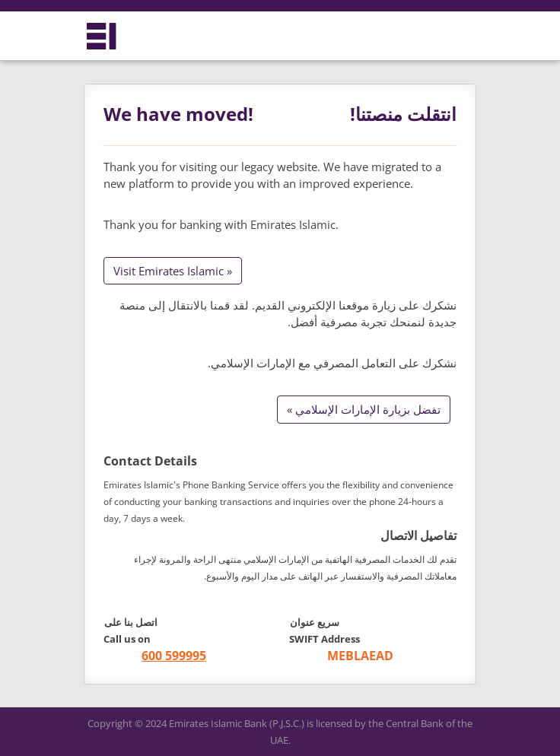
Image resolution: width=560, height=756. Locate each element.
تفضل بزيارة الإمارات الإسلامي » (364, 409)
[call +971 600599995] (155, 656)
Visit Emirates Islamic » (173, 271)
